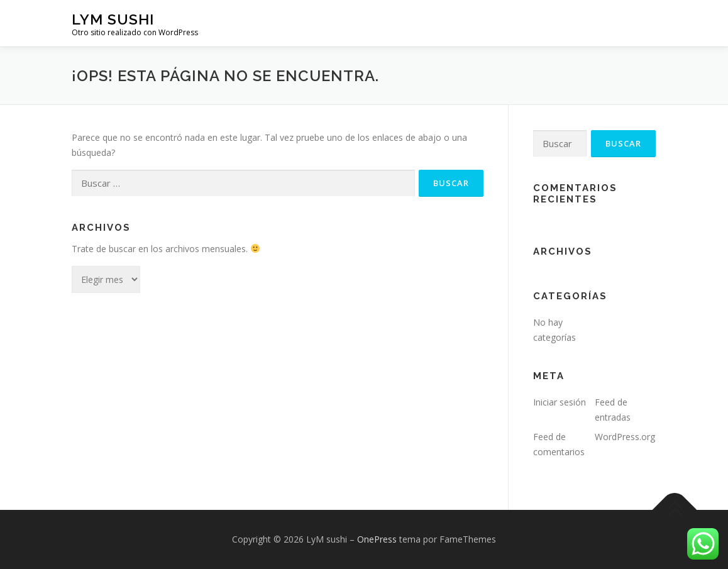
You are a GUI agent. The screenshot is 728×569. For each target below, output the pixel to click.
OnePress (377, 539)
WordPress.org (625, 437)
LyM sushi (113, 19)
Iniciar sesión (560, 402)
